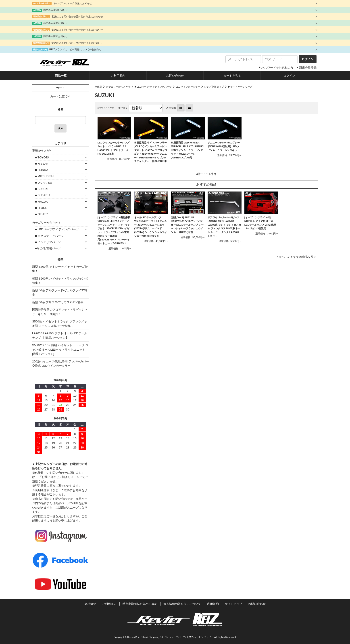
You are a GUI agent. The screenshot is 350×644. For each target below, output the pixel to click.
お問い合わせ (175, 76)
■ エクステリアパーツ (49, 236)
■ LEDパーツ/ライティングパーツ (153, 87)
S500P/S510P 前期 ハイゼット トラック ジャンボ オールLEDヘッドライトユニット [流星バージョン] (60, 349)
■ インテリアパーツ (48, 242)
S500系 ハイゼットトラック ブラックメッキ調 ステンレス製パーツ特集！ (60, 324)
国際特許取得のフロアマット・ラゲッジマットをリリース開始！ (60, 312)
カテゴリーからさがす (118, 87)
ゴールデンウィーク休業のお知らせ (72, 3)
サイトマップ (233, 604)
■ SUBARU (42, 195)
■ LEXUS (41, 208)
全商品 (98, 87)
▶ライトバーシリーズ (240, 87)
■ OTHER (41, 214)
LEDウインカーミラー (188, 87)
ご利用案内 (118, 76)
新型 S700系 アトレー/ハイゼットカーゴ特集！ (60, 269)
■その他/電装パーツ (48, 248)
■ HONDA (42, 170)
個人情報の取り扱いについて (182, 604)
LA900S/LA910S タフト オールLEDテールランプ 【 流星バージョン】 (60, 336)
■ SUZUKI (42, 189)
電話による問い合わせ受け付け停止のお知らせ (77, 17)
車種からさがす (42, 150)
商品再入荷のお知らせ (56, 10)
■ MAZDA (41, 202)
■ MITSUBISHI (45, 176)
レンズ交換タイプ (214, 87)
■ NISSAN (42, 164)
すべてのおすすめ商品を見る (298, 257)
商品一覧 (61, 76)
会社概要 (90, 604)
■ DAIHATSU (44, 183)
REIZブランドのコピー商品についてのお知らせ (75, 49)
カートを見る (232, 76)
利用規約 (213, 604)
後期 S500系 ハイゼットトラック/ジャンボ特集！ (60, 281)
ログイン (289, 76)
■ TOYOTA (42, 157)
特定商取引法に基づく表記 (140, 604)
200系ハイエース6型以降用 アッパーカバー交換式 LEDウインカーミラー (60, 364)
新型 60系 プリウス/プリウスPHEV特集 (58, 302)
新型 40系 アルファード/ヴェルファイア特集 (60, 293)
